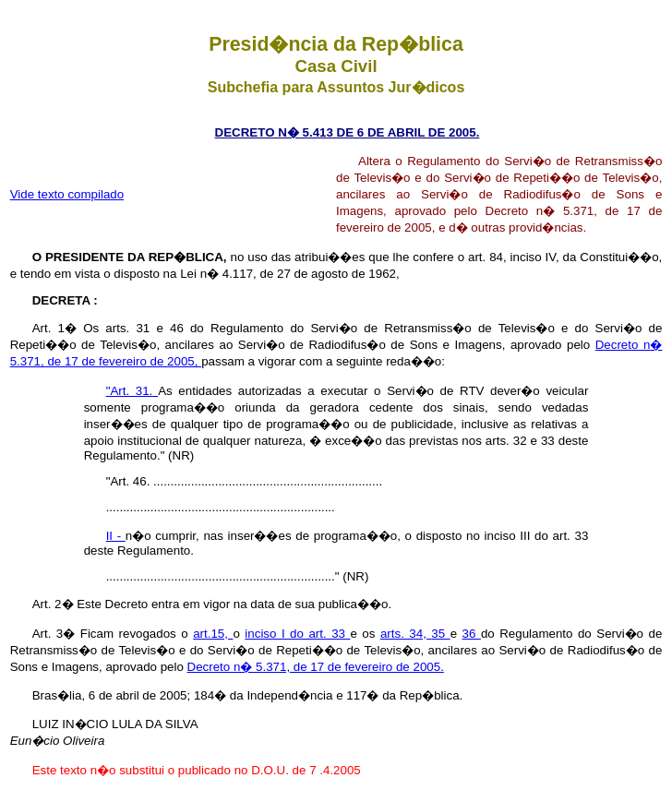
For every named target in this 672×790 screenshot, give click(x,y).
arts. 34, (406, 634)
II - (116, 536)
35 (440, 634)
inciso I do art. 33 (297, 634)
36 (472, 634)
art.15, (213, 634)
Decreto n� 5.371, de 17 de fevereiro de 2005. (316, 667)
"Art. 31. (132, 391)
